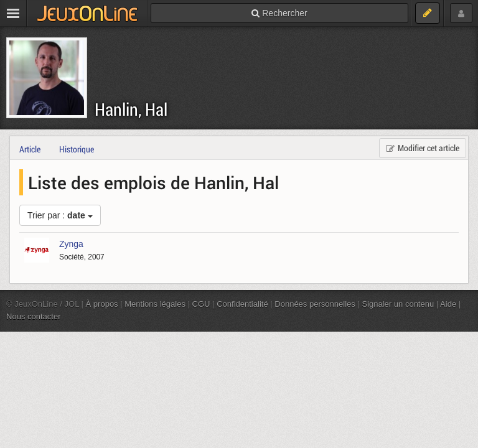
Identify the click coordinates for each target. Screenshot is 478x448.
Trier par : (60, 215)
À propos (102, 304)
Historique (77, 149)
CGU (201, 304)
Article (30, 149)
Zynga (71, 244)
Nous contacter (34, 316)
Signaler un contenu (398, 304)
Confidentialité (242, 304)
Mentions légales (155, 304)
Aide (448, 304)
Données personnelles (315, 304)
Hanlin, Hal (131, 109)
